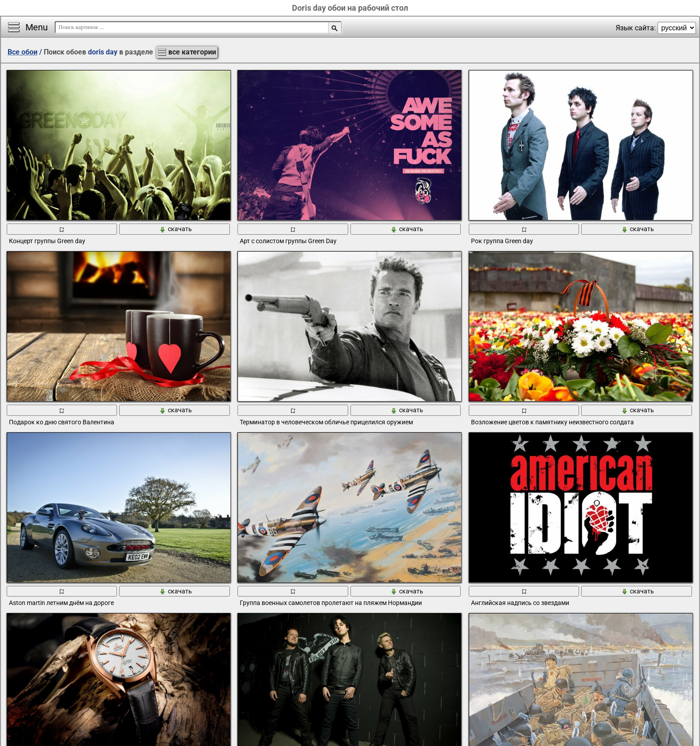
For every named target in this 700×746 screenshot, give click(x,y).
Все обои (23, 52)
